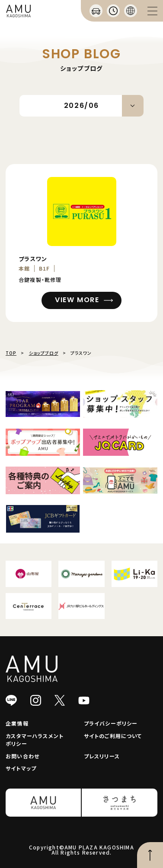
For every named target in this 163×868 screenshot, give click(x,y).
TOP (11, 353)
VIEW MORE (77, 300)
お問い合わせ (22, 756)
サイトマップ (21, 768)
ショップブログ (44, 353)
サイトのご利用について (113, 736)
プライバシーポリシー (111, 723)
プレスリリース (102, 756)
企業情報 (17, 723)
